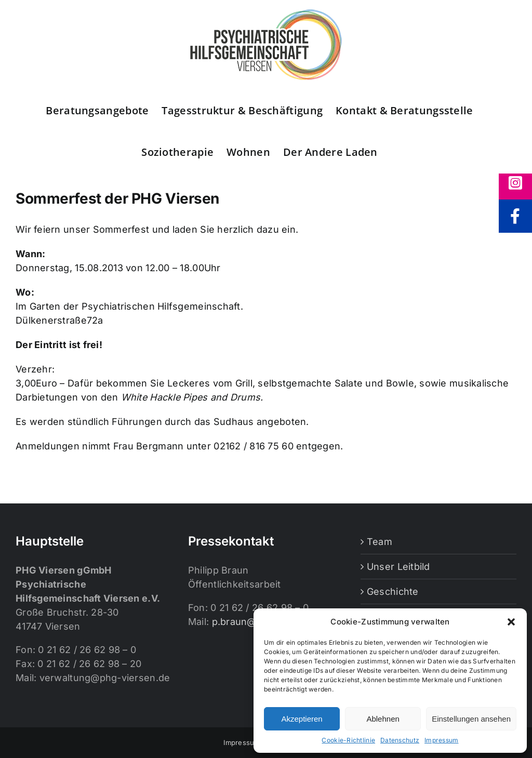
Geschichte (393, 591)
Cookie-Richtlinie (348, 740)
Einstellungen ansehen (471, 719)
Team (380, 542)
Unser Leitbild (398, 567)
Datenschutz (400, 740)
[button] (511, 622)
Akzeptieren (302, 719)
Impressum (441, 740)
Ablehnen (383, 719)
